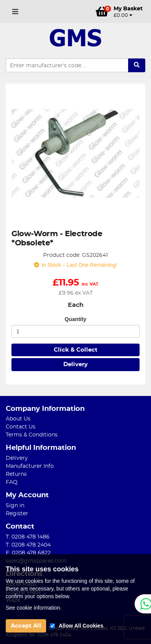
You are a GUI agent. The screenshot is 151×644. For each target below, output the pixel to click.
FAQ (12, 482)
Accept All (26, 626)
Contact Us (21, 427)
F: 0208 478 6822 (28, 553)
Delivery (75, 364)
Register (17, 514)
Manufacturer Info (30, 466)
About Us (18, 419)
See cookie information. (34, 608)
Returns (16, 474)
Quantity (76, 319)
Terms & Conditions (32, 435)
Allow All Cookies (81, 626)
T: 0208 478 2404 (28, 545)
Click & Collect (76, 350)
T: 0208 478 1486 (28, 537)
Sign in (15, 506)
